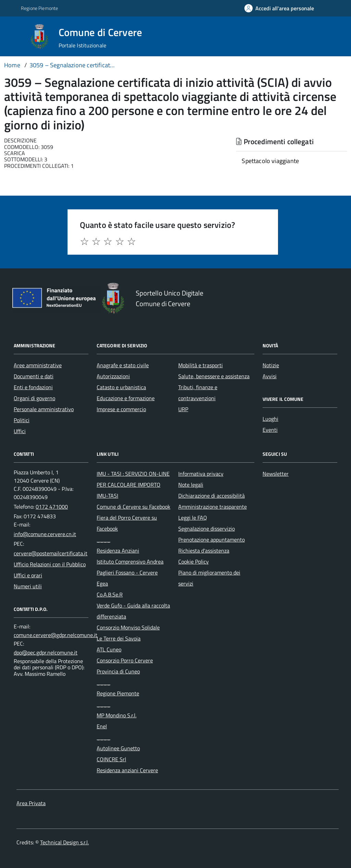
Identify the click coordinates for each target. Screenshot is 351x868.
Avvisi (270, 376)
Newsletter (276, 474)
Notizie (271, 365)
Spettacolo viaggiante (270, 161)
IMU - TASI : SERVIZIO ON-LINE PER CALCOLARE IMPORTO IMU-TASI (133, 485)
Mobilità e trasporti (201, 365)
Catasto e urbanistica (121, 387)
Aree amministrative (38, 365)
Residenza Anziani (118, 551)
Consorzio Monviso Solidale (128, 627)
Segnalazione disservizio (207, 529)
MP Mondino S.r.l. (117, 715)
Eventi (270, 430)
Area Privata (31, 803)
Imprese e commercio (121, 409)
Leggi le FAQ (193, 518)
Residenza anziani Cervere (127, 770)
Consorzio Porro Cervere (125, 660)
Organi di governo (34, 398)
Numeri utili (28, 586)
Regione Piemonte (118, 693)
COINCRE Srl (111, 759)
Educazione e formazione (126, 398)
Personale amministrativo (44, 409)
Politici (22, 420)
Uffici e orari (28, 575)
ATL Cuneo (109, 649)
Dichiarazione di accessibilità (211, 496)
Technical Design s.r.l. (64, 842)
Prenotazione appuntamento (211, 540)
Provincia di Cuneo (118, 671)
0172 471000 (52, 507)
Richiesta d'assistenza (204, 551)
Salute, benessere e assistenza (214, 376)
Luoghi (270, 419)
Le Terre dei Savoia (119, 638)
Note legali (191, 485)
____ (104, 540)
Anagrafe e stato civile (123, 365)
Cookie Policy (193, 562)
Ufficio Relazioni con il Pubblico (50, 564)
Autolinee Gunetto (118, 748)
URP (183, 409)
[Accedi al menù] (15, 36)
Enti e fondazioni (33, 387)
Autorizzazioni (113, 376)
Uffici (20, 431)
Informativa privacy (201, 474)
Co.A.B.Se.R (110, 594)
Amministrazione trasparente (213, 507)
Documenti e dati (34, 376)
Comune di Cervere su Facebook (134, 507)
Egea (102, 583)
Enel (102, 726)
